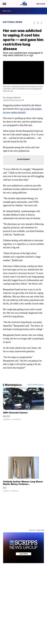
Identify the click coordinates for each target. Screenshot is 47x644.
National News (13, 22)
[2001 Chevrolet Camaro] (24, 405)
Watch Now (41, 4)
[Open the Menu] (4, 4)
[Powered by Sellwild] (40, 530)
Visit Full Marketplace (36, 385)
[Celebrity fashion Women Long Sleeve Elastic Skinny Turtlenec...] (24, 475)
